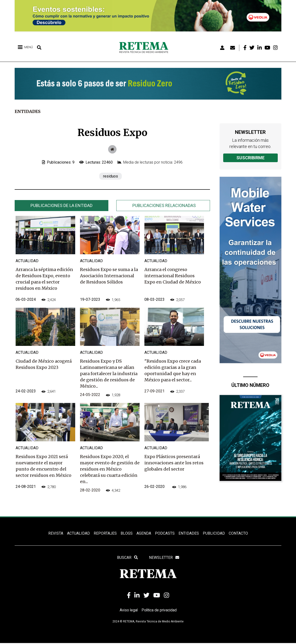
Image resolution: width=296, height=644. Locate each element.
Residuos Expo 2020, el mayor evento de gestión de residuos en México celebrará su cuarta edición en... (110, 469)
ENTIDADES (188, 534)
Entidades (28, 111)
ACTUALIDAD (78, 534)
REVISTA (56, 534)
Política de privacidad (159, 611)
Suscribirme (250, 158)
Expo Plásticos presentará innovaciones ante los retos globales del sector (174, 463)
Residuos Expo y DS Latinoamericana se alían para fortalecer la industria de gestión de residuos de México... (109, 374)
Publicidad (214, 534)
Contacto (238, 534)
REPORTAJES (105, 534)
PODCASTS (165, 534)
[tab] (62, 206)
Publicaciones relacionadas (164, 205)
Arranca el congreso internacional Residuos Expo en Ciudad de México (173, 276)
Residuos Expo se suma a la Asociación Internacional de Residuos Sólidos (109, 276)
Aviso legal (128, 611)
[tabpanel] (112, 360)
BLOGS (126, 534)
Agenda (144, 534)
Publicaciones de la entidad (62, 205)
